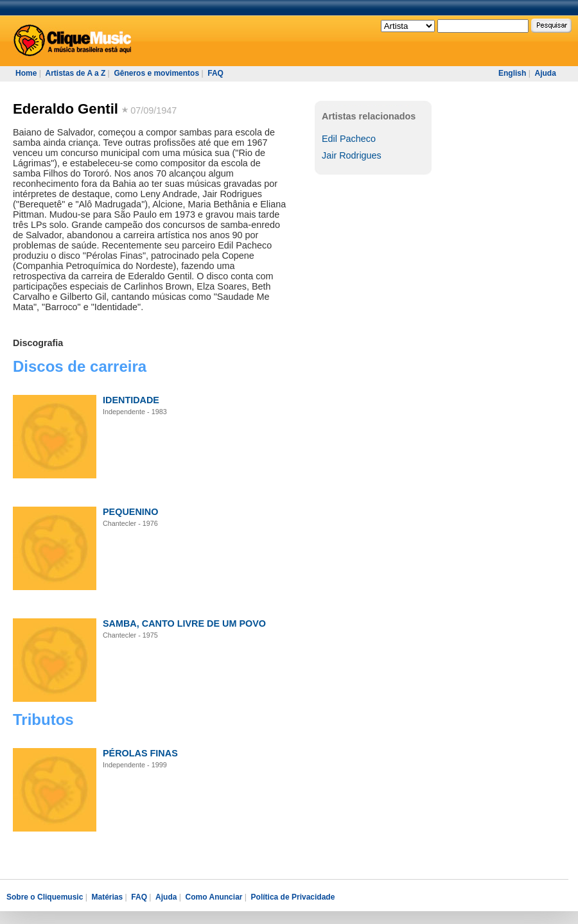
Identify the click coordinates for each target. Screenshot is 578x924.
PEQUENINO (130, 512)
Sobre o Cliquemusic (45, 897)
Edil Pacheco (349, 139)
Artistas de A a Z (75, 73)
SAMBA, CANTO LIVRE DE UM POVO (184, 623)
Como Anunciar (214, 897)
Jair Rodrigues (352, 155)
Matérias (107, 897)
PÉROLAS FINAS (140, 753)
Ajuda (545, 73)
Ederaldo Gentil (66, 109)
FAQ (215, 73)
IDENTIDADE (131, 400)
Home (26, 73)
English (512, 73)
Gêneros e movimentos (156, 73)
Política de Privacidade (293, 897)
